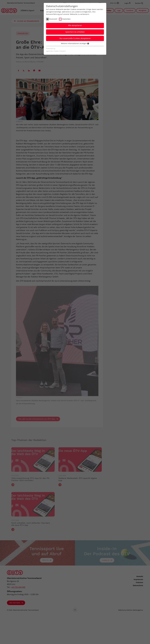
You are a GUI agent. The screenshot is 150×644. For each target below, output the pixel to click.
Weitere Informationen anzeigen (75, 43)
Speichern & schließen (75, 32)
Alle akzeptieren (75, 25)
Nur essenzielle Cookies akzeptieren (75, 38)
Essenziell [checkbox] (53, 19)
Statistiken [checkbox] (66, 19)
